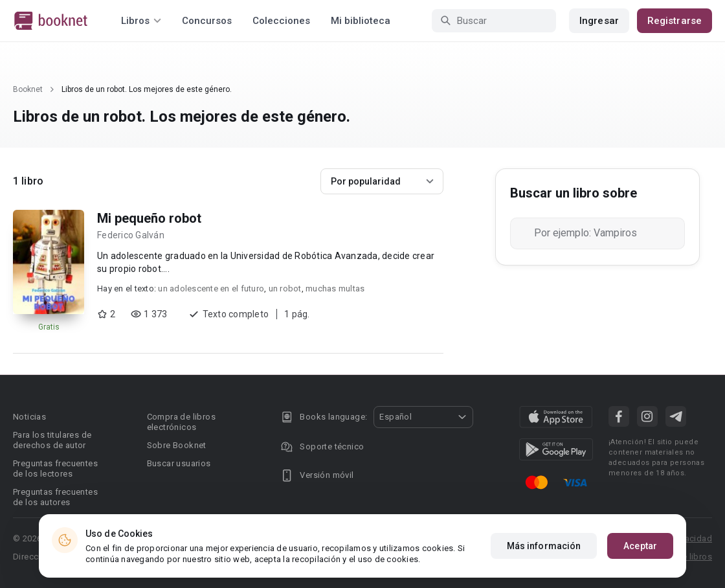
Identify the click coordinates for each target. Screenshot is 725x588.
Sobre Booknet (177, 445)
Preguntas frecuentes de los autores (55, 497)
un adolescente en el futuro (211, 288)
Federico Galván (131, 235)
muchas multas (335, 288)
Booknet (28, 89)
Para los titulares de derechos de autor (52, 440)
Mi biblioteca (361, 21)
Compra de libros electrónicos (181, 422)
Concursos (207, 21)
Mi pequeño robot (149, 218)
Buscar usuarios (179, 463)
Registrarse (675, 21)
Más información (544, 546)
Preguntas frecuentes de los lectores (55, 469)
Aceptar (640, 546)
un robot (285, 288)
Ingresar (599, 21)
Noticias (29, 417)
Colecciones (281, 21)
